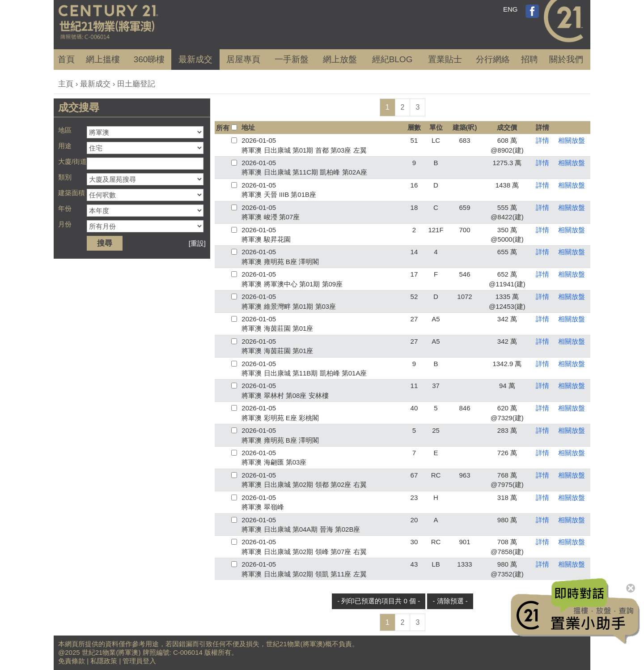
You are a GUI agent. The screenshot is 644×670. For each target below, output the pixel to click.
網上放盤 (340, 59)
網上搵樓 (103, 59)
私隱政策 (104, 661)
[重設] (197, 243)
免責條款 (72, 661)
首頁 (66, 59)
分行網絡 (493, 59)
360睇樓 (149, 59)
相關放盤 (572, 140)
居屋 (243, 59)
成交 (195, 59)
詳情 (542, 140)
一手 (292, 59)
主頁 (66, 84)
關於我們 (566, 59)
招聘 (530, 59)
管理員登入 (139, 661)
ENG (511, 9)
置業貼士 (445, 59)
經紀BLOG (392, 59)
